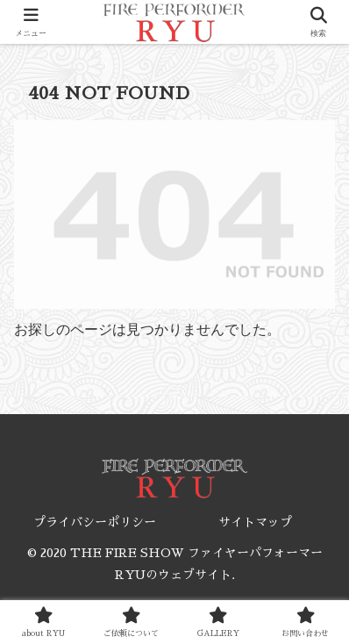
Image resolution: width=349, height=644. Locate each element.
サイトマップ (255, 522)
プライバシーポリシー (95, 522)
